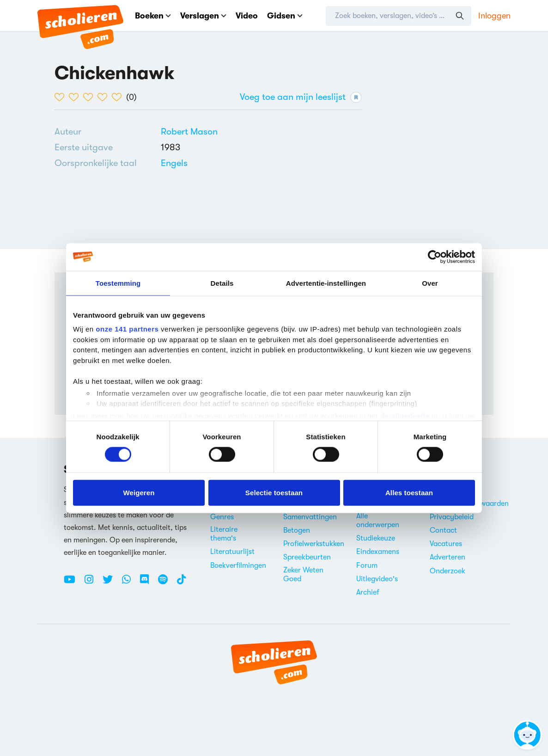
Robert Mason (189, 132)
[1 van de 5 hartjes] (62, 97)
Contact (443, 530)
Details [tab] (222, 283)
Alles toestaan (409, 492)
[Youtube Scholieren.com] (73, 583)
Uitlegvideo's (377, 579)
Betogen (297, 530)
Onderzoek (448, 571)
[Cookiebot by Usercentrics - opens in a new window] (435, 257)
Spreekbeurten (307, 557)
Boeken (153, 16)
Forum (367, 565)
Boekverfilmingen (238, 565)
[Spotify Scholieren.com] (166, 583)
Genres (222, 517)
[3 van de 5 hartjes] (90, 97)
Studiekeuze (376, 538)
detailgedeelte (405, 415)
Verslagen (203, 16)
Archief (368, 592)
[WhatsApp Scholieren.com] (130, 583)
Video (247, 16)
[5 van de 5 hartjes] (119, 97)
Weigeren (139, 492)
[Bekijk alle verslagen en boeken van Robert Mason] (189, 132)
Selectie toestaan (274, 492)
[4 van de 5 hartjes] (105, 97)
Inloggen (494, 16)
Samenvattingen (310, 517)
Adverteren (448, 557)
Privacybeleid (452, 517)
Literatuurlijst (232, 552)
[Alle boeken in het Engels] (174, 163)
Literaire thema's (224, 534)
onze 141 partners (127, 329)
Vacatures (446, 544)
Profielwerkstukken (314, 544)
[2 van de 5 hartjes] (76, 97)
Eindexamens (378, 552)
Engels (174, 163)
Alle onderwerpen (378, 520)
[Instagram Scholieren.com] (92, 583)
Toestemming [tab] (118, 283)
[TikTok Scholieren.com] (181, 583)
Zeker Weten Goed (303, 575)
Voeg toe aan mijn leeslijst (301, 97)
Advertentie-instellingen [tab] (326, 283)
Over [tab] (430, 283)
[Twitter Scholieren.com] (111, 583)
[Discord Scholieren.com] (148, 583)
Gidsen (285, 16)
